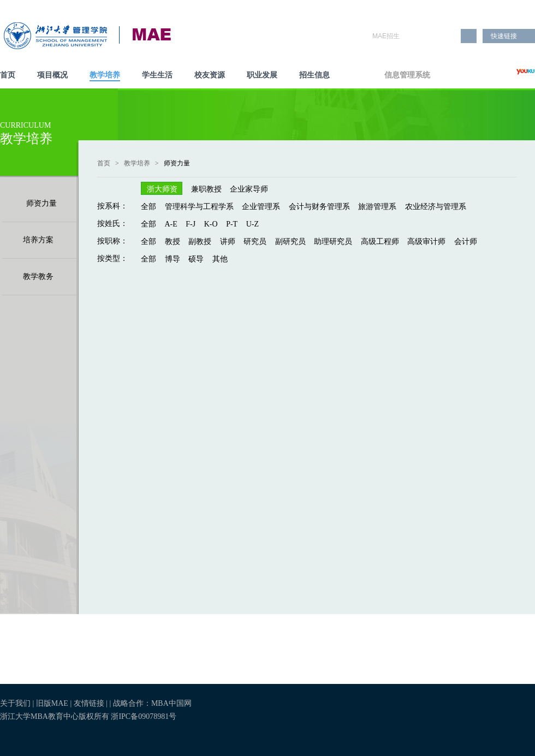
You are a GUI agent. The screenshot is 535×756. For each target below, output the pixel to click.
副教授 (200, 242)
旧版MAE (52, 703)
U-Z (252, 224)
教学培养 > (143, 163)
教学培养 (105, 75)
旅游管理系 (377, 207)
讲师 (228, 242)
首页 (8, 75)
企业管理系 (261, 207)
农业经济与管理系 (436, 207)
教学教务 (38, 276)
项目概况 (52, 75)
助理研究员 (333, 242)
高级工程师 (380, 242)
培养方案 (38, 240)
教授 (173, 242)
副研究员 (290, 242)
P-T (232, 224)
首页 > (110, 163)
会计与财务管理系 (319, 207)
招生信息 (314, 75)
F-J (191, 224)
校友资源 (210, 75)
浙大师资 (162, 189)
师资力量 (41, 203)
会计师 (466, 242)
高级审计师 (426, 242)
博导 (173, 259)
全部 (148, 207)
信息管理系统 (407, 75)
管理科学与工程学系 (199, 207)
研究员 (255, 242)
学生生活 (157, 75)
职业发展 (262, 75)
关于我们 (15, 703)
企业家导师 (249, 189)
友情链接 (90, 703)
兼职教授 (206, 189)
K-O (211, 224)
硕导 (196, 259)
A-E (171, 224)
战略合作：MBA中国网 (152, 703)
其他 (220, 259)
